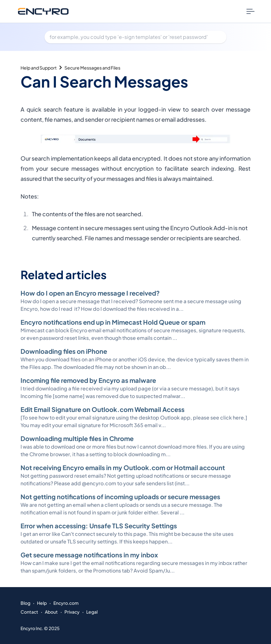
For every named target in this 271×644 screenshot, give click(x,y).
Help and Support (39, 68)
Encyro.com (66, 603)
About (51, 612)
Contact (29, 612)
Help (42, 603)
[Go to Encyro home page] (43, 11)
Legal (92, 612)
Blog (25, 603)
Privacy (72, 612)
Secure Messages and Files (92, 68)
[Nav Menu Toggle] (250, 11)
